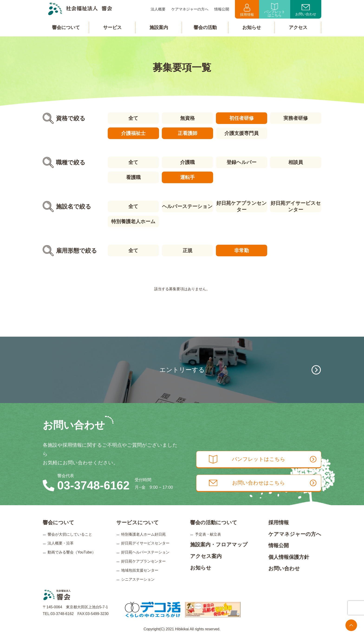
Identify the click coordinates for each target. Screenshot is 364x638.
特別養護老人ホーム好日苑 (143, 534)
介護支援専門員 (242, 133)
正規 (187, 250)
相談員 (296, 162)
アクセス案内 (206, 556)
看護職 (133, 177)
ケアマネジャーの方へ (295, 534)
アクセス (298, 27)
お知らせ (201, 568)
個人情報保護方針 (289, 557)
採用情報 (247, 10)
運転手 (187, 177)
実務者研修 (296, 118)
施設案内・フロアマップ (219, 545)
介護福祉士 (133, 133)
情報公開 (279, 545)
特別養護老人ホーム (133, 221)
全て (133, 118)
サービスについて (138, 522)
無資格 (187, 118)
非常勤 (242, 250)
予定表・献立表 (208, 534)
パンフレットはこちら (275, 10)
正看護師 (187, 133)
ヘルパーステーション (187, 206)
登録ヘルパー (242, 162)
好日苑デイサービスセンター (296, 206)
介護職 (187, 162)
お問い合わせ (306, 10)
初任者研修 (242, 118)
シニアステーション (138, 579)
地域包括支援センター (140, 570)
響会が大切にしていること (70, 534)
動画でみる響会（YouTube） (72, 552)
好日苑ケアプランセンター (242, 206)
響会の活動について (214, 522)
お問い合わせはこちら (263, 483)
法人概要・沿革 (61, 543)
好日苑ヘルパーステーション (145, 552)
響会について (58, 522)
